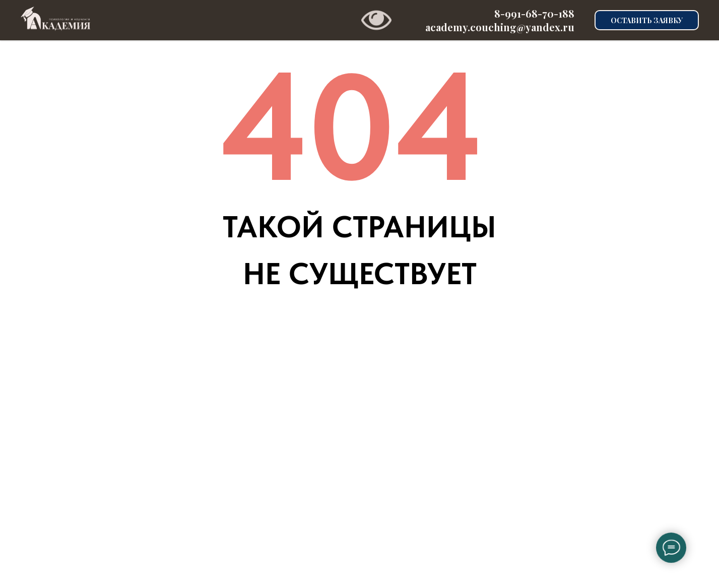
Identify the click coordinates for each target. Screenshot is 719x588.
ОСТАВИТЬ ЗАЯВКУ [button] (647, 20)
